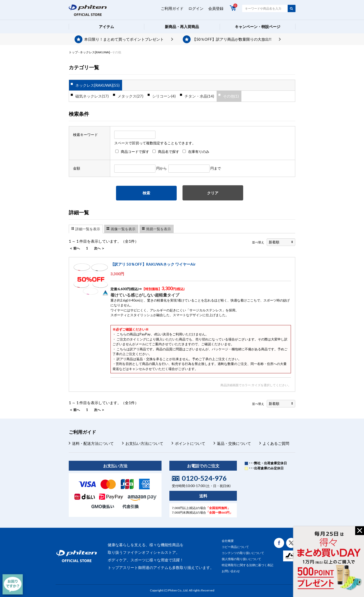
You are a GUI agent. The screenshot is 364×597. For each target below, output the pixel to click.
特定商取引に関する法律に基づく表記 (247, 565)
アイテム (106, 27)
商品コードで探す (135, 152)
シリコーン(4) (164, 96)
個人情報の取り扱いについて (241, 559)
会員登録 (216, 8)
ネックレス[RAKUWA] (95, 52)
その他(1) (231, 96)
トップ (73, 52)
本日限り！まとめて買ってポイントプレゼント (124, 39)
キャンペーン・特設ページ (258, 27)
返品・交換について (234, 443)
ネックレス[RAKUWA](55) (97, 85)
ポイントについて (190, 443)
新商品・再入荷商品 (182, 27)
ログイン (196, 8)
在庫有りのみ (199, 152)
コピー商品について (235, 547)
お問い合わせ (231, 571)
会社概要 (228, 541)
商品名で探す (169, 152)
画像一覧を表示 (123, 229)
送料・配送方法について (93, 443)
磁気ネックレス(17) (92, 96)
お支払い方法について (144, 443)
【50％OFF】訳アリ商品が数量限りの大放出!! (232, 39)
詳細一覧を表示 (88, 229)
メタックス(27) (130, 96)
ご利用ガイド (172, 8)
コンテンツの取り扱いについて (243, 553)
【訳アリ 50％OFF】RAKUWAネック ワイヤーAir (153, 264)
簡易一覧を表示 (158, 229)
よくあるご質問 (276, 443)
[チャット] (13, 584)
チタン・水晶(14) (199, 96)
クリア (213, 193)
